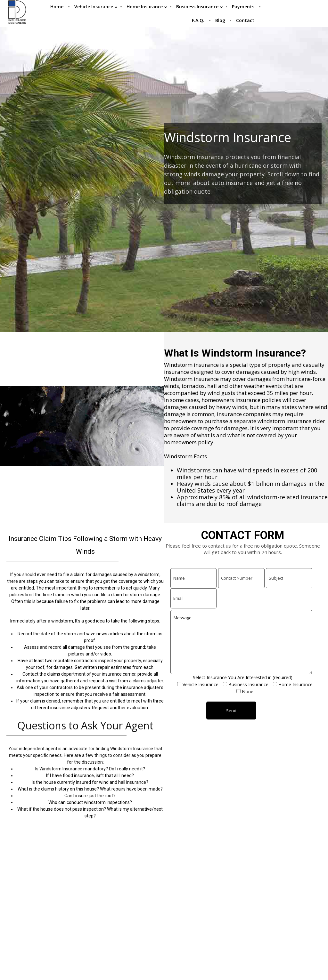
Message (241, 642)
